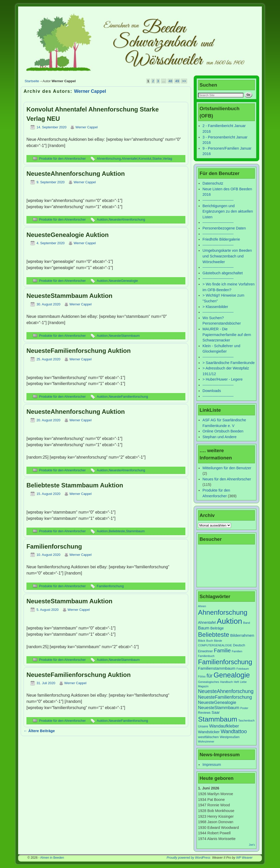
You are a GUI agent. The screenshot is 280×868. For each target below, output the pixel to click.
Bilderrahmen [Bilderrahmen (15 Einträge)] (242, 635)
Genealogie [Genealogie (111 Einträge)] (232, 675)
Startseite (32, 81)
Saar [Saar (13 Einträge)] (216, 712)
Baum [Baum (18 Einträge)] (204, 628)
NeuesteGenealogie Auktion (68, 235)
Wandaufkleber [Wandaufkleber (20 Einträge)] (224, 726)
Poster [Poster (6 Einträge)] (244, 708)
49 (177, 81)
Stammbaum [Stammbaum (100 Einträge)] (218, 719)
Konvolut (145, 159)
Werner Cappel (90, 91)
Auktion (102, 219)
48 (170, 81)
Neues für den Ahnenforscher (227, 479)
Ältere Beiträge (39, 731)
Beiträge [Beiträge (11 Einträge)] (217, 628)
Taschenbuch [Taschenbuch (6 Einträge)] (246, 720)
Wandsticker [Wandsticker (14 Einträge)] (209, 732)
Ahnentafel (130, 159)
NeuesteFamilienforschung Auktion (79, 351)
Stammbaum (135, 531)
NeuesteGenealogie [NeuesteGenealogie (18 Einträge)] (217, 702)
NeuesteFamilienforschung (128, 397)
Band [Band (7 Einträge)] (247, 623)
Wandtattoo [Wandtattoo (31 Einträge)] (234, 731)
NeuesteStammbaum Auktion (69, 296)
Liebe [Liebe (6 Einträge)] (243, 682)
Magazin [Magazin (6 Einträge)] (203, 686)
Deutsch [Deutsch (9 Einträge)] (239, 645)
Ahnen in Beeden (52, 858)
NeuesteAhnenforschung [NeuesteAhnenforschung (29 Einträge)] (226, 691)
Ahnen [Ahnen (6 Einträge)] (202, 606)
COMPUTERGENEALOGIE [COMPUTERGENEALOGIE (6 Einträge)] (215, 645)
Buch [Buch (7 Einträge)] (210, 641)
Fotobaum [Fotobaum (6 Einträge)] (243, 669)
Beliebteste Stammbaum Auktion (75, 485)
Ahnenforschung (109, 159)
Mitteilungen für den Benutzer (227, 468)
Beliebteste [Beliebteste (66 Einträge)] (214, 635)
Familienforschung (54, 546)
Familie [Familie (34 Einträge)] (222, 650)
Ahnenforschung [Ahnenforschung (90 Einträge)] (223, 612)
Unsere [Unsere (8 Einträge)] (203, 726)
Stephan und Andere (219, 437)
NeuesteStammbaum (124, 336)
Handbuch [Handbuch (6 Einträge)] (226, 682)
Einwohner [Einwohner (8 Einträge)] (205, 651)
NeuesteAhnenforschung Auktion (76, 174)
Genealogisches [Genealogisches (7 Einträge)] (209, 682)
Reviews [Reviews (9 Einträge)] (204, 713)
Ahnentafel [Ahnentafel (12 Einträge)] (207, 622)
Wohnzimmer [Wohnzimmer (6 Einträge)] (206, 741)
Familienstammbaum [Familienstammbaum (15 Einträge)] (217, 668)
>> (184, 81)
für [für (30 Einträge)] (210, 676)
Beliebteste (117, 531)
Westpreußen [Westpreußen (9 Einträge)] (230, 737)
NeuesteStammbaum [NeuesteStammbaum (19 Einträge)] (219, 708)
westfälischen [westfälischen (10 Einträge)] (208, 737)
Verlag (167, 159)
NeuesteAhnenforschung (127, 219)
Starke (157, 159)
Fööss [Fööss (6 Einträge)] (202, 676)
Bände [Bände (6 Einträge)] (218, 641)
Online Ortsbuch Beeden (223, 431)
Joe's (252, 845)
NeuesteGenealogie (123, 281)
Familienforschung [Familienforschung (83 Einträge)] (225, 662)
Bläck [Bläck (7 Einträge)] (202, 641)
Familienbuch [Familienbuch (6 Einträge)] (206, 656)
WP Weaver (244, 858)
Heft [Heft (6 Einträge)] (236, 682)
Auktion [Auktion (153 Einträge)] (229, 621)
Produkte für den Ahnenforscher (62, 159)
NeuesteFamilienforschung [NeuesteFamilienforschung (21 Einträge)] (225, 697)
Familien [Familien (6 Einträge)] (237, 651)
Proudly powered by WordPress (189, 858)
